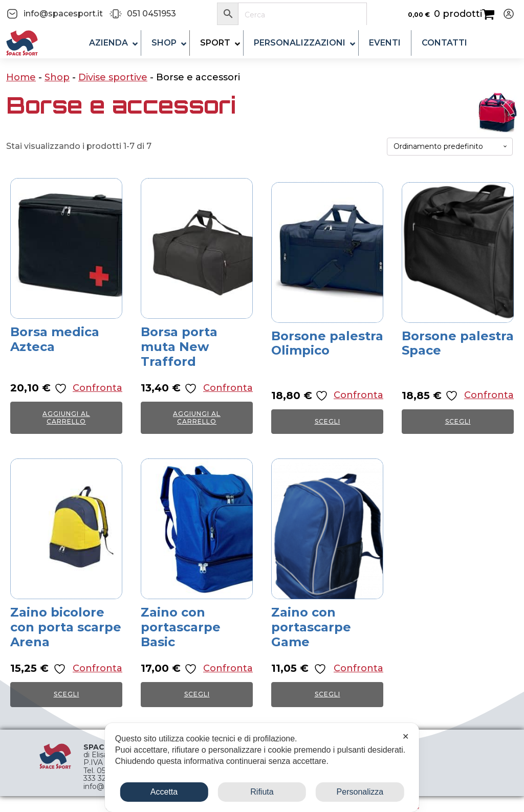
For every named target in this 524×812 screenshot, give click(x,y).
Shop (57, 77)
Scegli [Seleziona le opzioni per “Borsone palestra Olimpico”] (327, 421)
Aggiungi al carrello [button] (66, 417)
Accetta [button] (164, 792)
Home (21, 77)
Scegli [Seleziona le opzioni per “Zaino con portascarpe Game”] (327, 694)
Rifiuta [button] (262, 792)
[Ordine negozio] (450, 147)
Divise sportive (113, 77)
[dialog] (262, 767)
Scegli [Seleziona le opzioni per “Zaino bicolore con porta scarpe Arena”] (67, 694)
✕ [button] (406, 737)
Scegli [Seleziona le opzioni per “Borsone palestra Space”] (458, 421)
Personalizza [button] (360, 792)
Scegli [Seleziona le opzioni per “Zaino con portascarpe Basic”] (197, 694)
